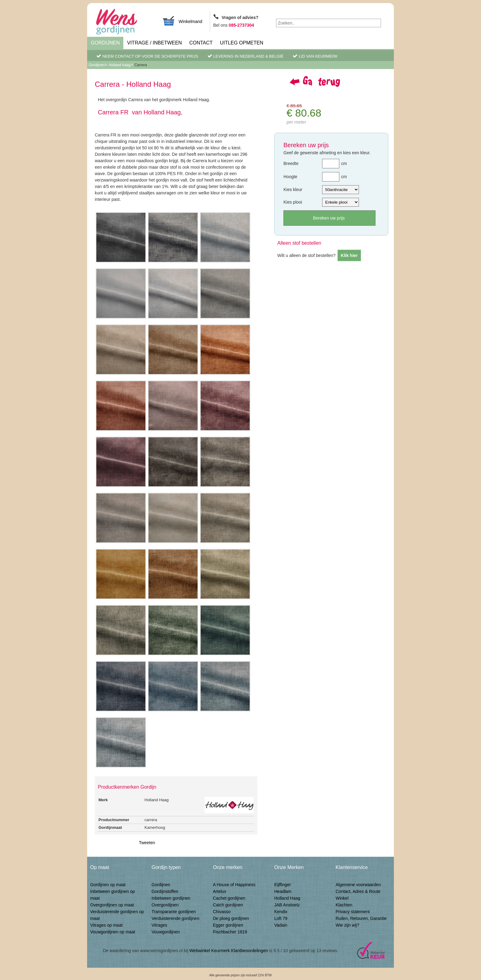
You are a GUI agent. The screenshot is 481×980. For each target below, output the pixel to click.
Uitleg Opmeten (242, 43)
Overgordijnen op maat (112, 905)
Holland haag (119, 65)
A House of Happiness (234, 885)
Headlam (283, 891)
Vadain (281, 925)
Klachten (344, 905)
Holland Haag (287, 898)
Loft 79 (281, 918)
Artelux (220, 891)
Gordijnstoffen (165, 891)
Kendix (281, 912)
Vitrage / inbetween (154, 43)
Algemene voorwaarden (358, 885)
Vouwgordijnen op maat (113, 932)
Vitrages (159, 925)
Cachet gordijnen (229, 898)
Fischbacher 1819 (230, 932)
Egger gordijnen (228, 925)
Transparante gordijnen (174, 912)
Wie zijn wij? (347, 925)
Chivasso (222, 912)
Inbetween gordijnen (171, 898)
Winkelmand (182, 21)
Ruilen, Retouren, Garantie (361, 918)
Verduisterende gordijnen (175, 918)
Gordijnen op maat (108, 885)
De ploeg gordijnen (231, 918)
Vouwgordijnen (166, 932)
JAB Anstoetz (287, 905)
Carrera (141, 65)
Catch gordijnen (228, 905)
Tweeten (147, 843)
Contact (201, 43)
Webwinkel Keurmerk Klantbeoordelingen (229, 951)
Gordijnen (105, 43)
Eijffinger (283, 885)
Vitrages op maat (106, 925)
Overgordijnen (165, 905)
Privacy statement (353, 912)
